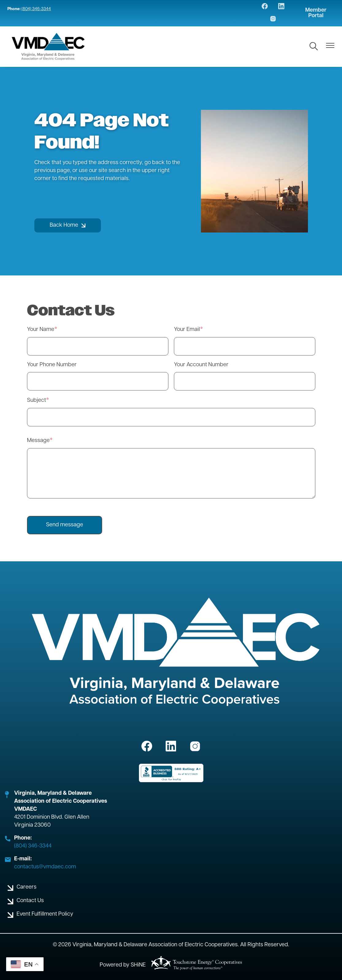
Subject (37, 400)
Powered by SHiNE (123, 965)
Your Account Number (201, 365)
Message (38, 441)
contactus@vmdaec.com (45, 867)
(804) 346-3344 (36, 9)
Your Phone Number (52, 365)
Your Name (41, 330)
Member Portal (316, 13)
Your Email (187, 330)
